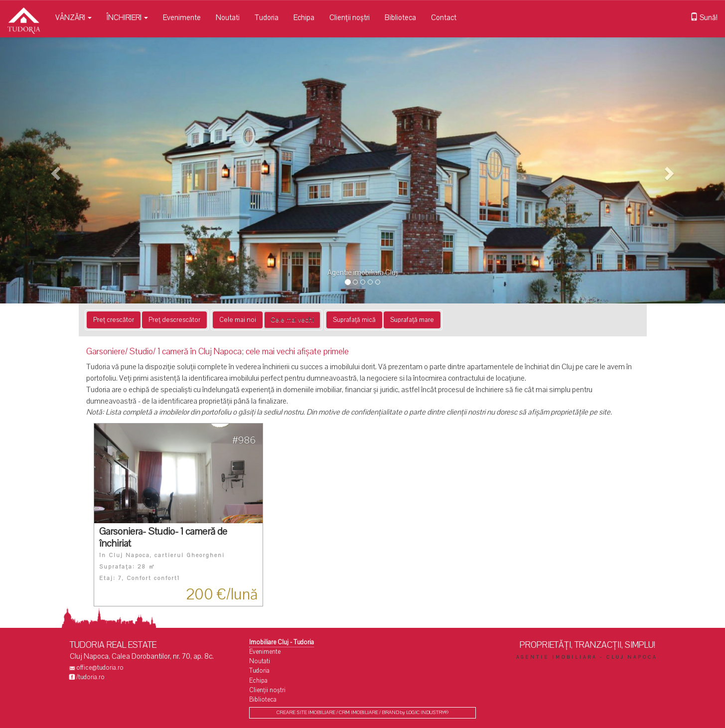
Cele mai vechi (292, 320)
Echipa (304, 17)
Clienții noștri (350, 17)
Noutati (228, 17)
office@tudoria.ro (100, 668)
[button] (54, 170)
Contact (444, 17)
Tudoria (267, 17)
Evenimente (182, 17)
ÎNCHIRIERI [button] (127, 17)
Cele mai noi (238, 320)
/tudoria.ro (90, 677)
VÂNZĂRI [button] (73, 17)
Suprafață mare (412, 320)
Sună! (704, 17)
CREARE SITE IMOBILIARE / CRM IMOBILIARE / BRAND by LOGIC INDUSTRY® (362, 713)
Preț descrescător (174, 320)
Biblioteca (400, 17)
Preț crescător (114, 320)
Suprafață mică (354, 320)
